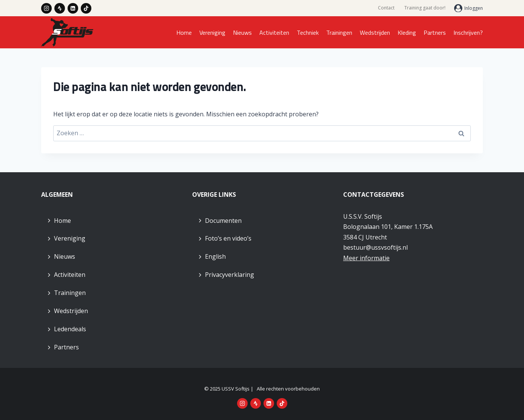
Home (184, 32)
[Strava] (60, 8)
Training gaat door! (425, 8)
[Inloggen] (469, 8)
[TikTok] (86, 8)
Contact (386, 8)
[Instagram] (46, 8)
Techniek (308, 32)
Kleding (407, 32)
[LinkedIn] (73, 8)
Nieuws (242, 32)
